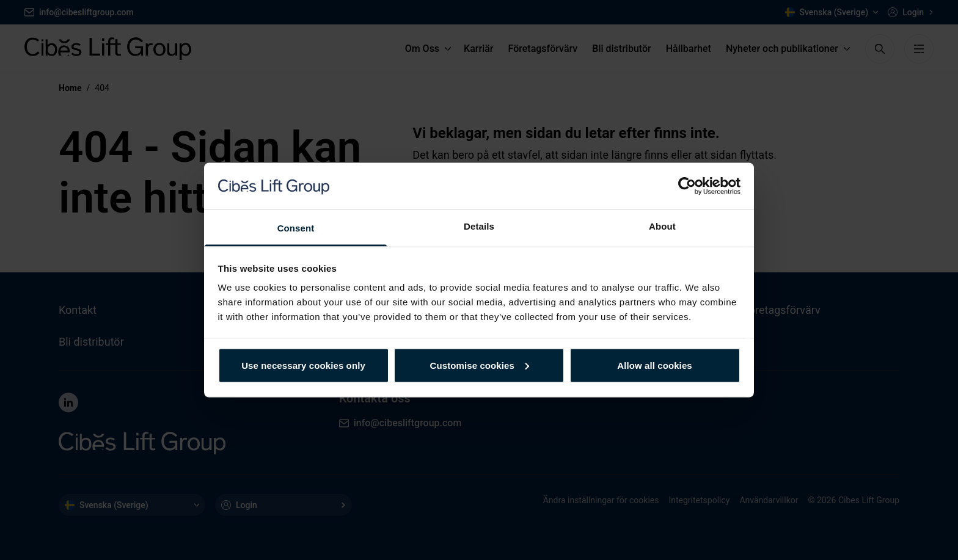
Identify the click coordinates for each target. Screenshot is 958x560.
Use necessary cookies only (303, 365)
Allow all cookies (655, 365)
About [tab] (662, 226)
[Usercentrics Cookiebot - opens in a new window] (687, 186)
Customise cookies (480, 365)
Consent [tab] (296, 228)
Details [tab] (479, 226)
